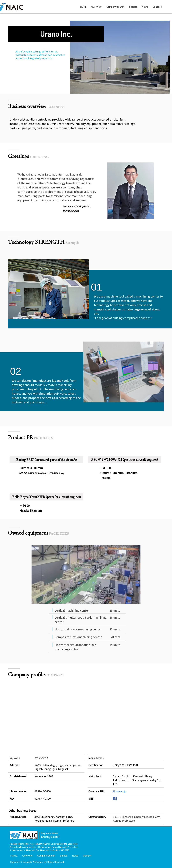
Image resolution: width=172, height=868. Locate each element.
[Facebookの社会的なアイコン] (115, 799)
